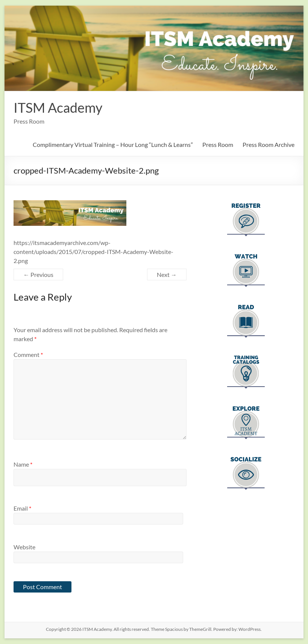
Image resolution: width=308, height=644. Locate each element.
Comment (28, 355)
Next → (167, 274)
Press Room (218, 144)
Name (23, 464)
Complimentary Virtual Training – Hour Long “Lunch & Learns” (113, 144)
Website (24, 547)
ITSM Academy (58, 107)
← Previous (38, 274)
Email (22, 508)
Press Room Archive (269, 144)
